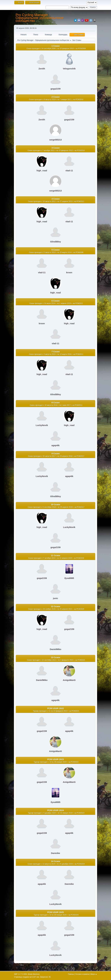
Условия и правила (82, 974)
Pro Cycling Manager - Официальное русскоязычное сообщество (40, 18)
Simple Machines (34, 974)
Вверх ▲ (94, 974)
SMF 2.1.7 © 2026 (21, 974)
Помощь (71, 974)
